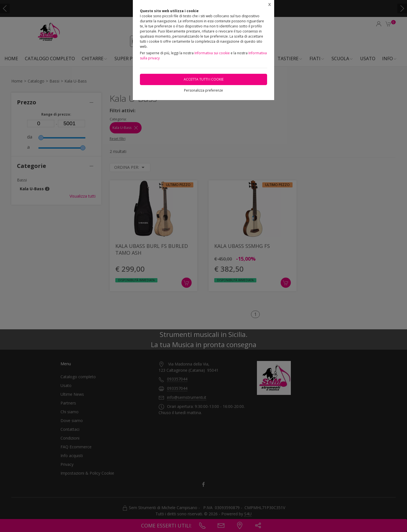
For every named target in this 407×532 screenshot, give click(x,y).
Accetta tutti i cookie (204, 79)
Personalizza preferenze (203, 90)
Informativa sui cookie (212, 53)
